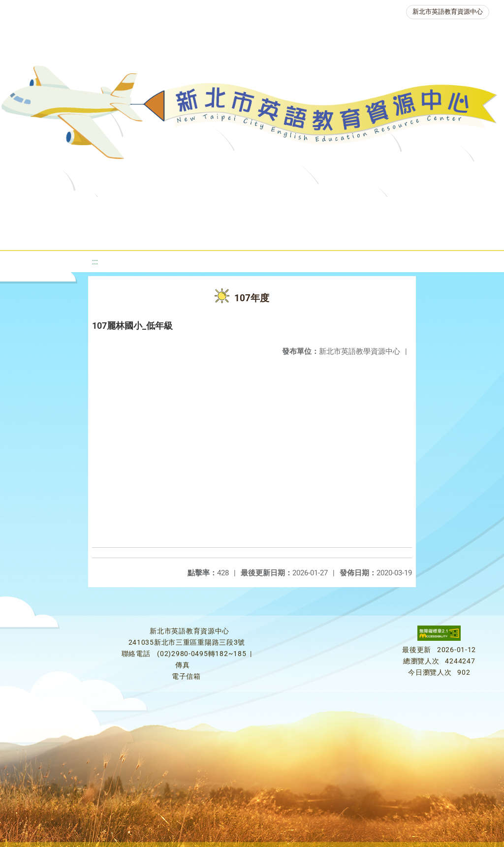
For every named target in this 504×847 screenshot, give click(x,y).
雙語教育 (286, 234)
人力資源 (147, 234)
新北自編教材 (270, 209)
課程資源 (145, 209)
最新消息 (98, 209)
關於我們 (39, 209)
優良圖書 (335, 209)
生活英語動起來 (217, 234)
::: (95, 262)
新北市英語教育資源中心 (448, 12)
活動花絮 (345, 234)
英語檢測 (394, 209)
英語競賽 (453, 209)
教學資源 (204, 209)
